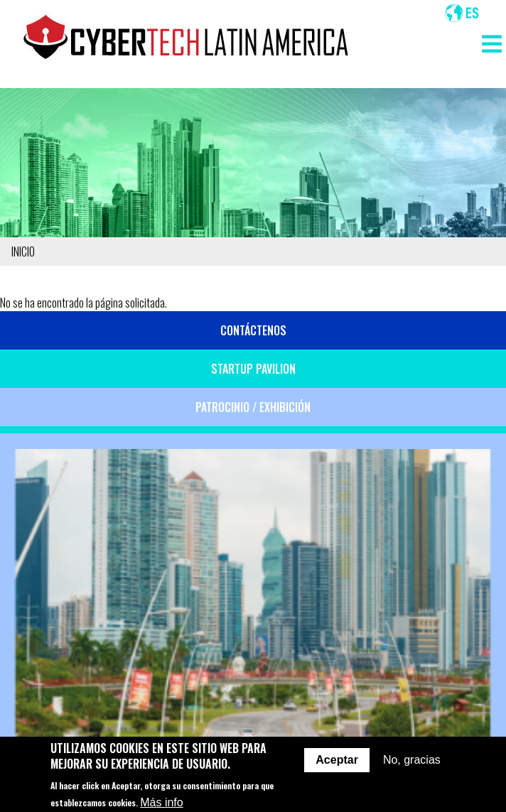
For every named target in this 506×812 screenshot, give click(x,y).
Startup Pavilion (253, 369)
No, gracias (412, 767)
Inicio (23, 251)
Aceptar (337, 767)
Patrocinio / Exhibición (253, 407)
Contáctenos (253, 330)
